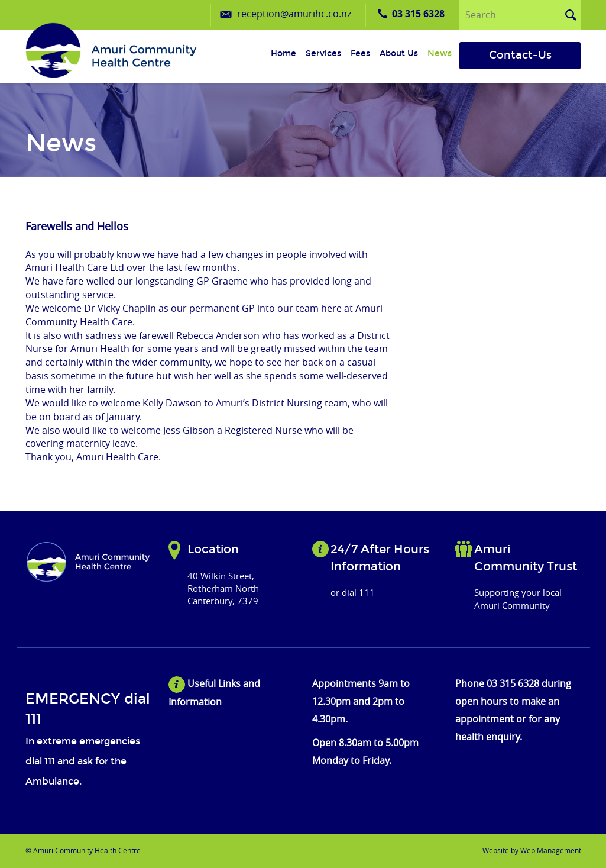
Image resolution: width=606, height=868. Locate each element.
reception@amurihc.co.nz (294, 14)
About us (399, 54)
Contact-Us (520, 55)
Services (323, 54)
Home (283, 54)
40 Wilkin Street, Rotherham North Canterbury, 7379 (223, 588)
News (440, 54)
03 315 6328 (418, 14)
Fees (360, 54)
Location (213, 549)
